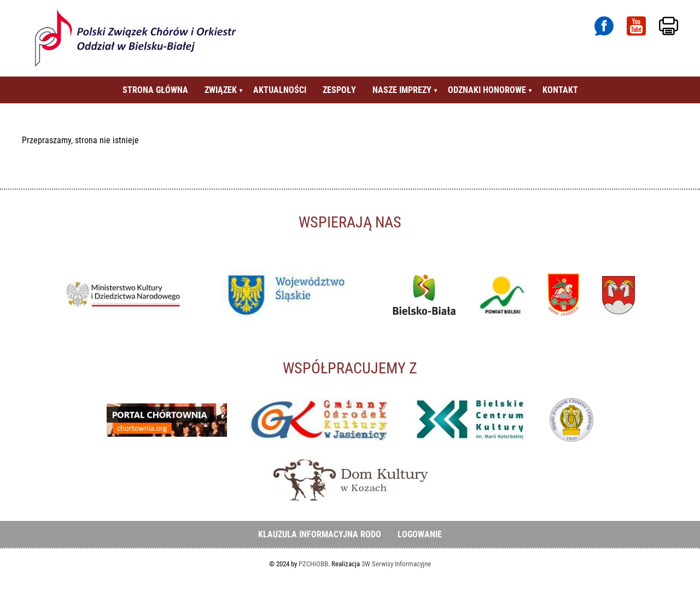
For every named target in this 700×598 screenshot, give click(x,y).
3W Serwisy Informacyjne (396, 564)
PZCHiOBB (313, 564)
